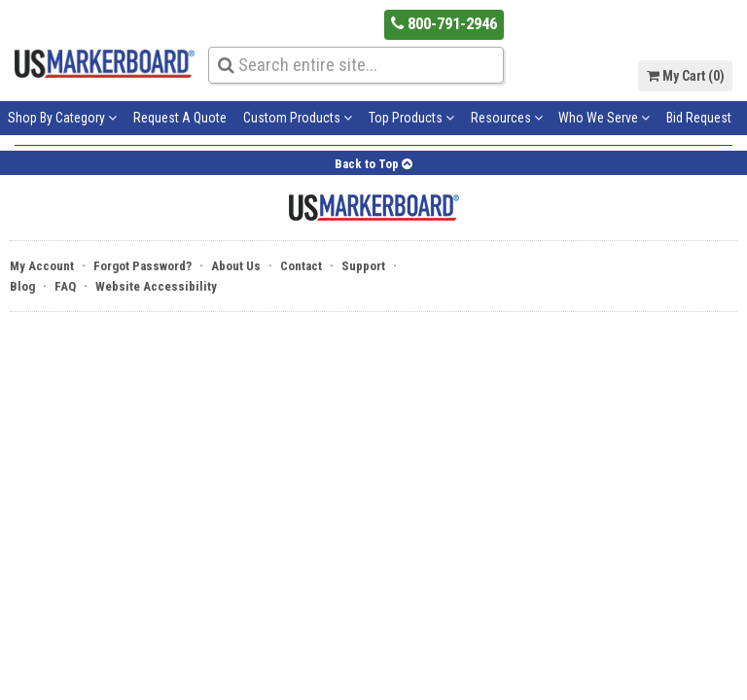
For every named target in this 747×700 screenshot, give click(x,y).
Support (363, 266)
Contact (301, 266)
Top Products (411, 118)
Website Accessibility (156, 286)
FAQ (65, 286)
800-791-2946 (444, 23)
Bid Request (699, 118)
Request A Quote (180, 118)
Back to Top (373, 164)
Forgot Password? (142, 266)
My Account (42, 266)
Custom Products (298, 118)
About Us (236, 266)
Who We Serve (604, 118)
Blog (22, 286)
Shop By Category (62, 118)
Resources (507, 118)
